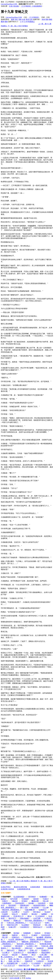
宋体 (43, 19)
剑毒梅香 (43, 897)
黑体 (47, 19)
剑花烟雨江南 (12, 963)
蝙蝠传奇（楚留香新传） (31, 942)
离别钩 (7, 921)
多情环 (24, 914)
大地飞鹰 (37, 918)
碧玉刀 (15, 914)
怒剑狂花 (37, 925)
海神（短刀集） (15, 961)
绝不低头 (37, 912)
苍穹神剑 (32, 897)
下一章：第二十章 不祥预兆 (18, 26)
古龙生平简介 (6, 887)
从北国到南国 (19, 897)
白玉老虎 (48, 963)
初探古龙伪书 (48, 887)
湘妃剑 (15, 901)
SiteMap (28, 978)
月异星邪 (25, 899)
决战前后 (40, 948)
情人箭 (46, 901)
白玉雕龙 (25, 925)
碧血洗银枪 (24, 918)
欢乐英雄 (35, 908)
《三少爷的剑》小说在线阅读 (31, 6)
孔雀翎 (5, 914)
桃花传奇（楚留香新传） (11, 910)
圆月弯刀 (12, 918)
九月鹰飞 (16, 912)
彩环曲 (16, 933)
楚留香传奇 (24, 905)
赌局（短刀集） (15, 959)
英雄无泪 (29, 961)
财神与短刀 (38, 927)
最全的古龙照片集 (20, 887)
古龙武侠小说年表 (7, 889)
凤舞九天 (17, 921)
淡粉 (20, 19)
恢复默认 (31, 22)
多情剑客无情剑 (39, 905)
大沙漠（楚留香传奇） (17, 940)
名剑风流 (42, 903)
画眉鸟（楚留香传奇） (38, 940)
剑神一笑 (33, 950)
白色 (31, 19)
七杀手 (26, 912)
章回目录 (34, 881)
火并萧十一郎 (32, 946)
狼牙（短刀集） (31, 959)
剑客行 (5, 901)
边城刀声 (12, 927)
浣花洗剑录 (20, 903)
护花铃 (24, 901)
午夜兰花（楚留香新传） (16, 923)
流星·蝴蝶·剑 (30, 910)
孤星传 (15, 935)
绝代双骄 (12, 905)
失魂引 (46, 899)
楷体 (6, 22)
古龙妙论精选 (35, 887)
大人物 (46, 908)
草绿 (27, 19)
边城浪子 (42, 910)
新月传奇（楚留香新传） (34, 921)
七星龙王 (48, 918)
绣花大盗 (29, 948)
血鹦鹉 (44, 914)
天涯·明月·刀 (18, 916)
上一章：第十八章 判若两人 (20, 881)
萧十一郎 (24, 908)
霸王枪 (34, 914)
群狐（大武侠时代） (26, 957)
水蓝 (24, 19)
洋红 (16, 19)
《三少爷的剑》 (34, 17)
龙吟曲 (31, 903)
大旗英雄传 (7, 903)
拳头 (29, 916)
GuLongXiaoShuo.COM (9, 4)
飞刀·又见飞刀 (35, 923)
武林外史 (16, 937)
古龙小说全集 (14, 6)
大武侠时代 (24, 927)
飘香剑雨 (35, 901)
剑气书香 (14, 899)
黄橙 (13, 19)
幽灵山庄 (11, 950)
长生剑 (47, 912)
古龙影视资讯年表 (24, 889)
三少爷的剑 (40, 916)
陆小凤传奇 (16, 948)
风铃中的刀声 (12, 925)
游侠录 (36, 899)
